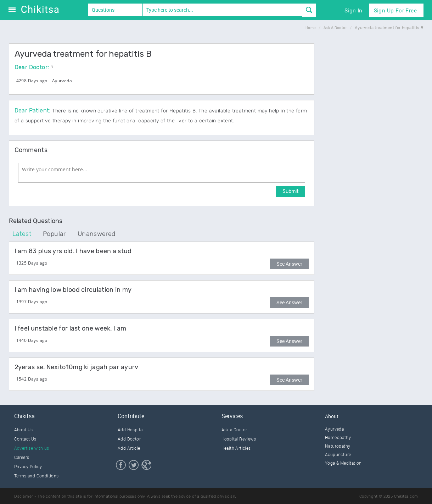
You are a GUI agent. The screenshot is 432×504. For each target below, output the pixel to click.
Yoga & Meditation (343, 463)
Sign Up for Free (395, 10)
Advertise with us (32, 448)
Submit (291, 191)
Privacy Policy (28, 466)
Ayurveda (62, 81)
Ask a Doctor (234, 430)
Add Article (129, 448)
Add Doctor (129, 439)
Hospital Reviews (239, 439)
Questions (103, 10)
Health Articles (236, 448)
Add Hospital (131, 430)
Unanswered (97, 234)
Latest (22, 234)
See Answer (289, 264)
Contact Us (25, 439)
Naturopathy (338, 446)
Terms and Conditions (37, 476)
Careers (22, 457)
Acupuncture (338, 454)
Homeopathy (338, 437)
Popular (54, 234)
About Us (24, 430)
